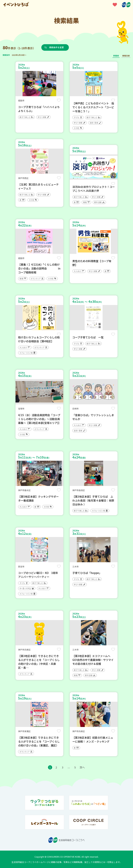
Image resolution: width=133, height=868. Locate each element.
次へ (82, 767)
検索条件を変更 (56, 47)
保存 (59, 100)
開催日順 (126, 56)
